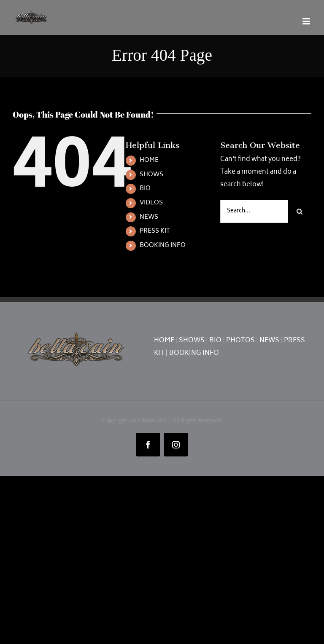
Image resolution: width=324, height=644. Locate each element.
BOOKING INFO (163, 246)
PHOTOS (240, 341)
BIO (145, 189)
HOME (149, 160)
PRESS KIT (155, 231)
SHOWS (151, 175)
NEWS (149, 217)
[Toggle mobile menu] (307, 21)
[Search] (300, 211)
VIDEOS (151, 203)
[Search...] (254, 211)
